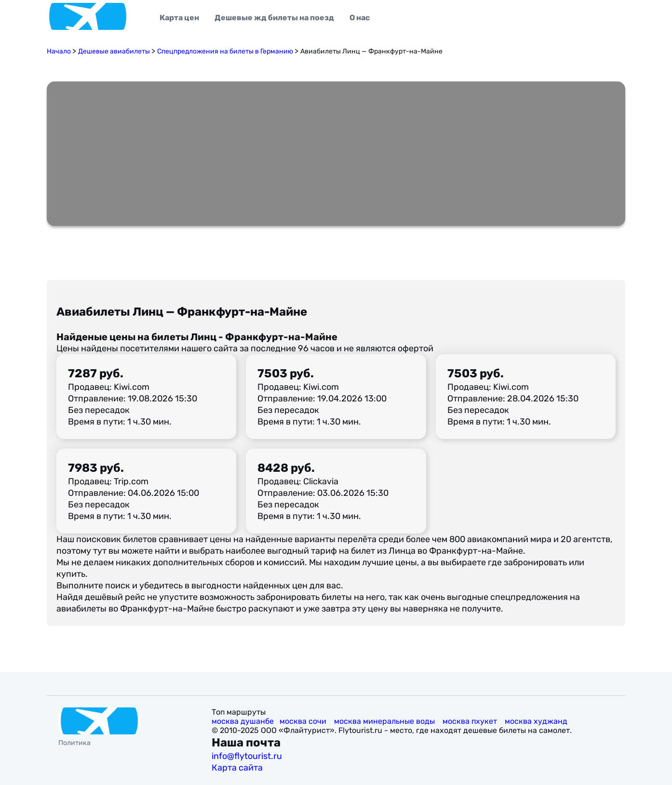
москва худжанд (537, 721)
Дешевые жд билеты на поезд (274, 18)
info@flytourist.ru (247, 756)
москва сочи (304, 721)
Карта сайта (238, 768)
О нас (360, 18)
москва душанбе (243, 721)
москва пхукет (471, 721)
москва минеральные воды (385, 721)
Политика (74, 743)
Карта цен (179, 18)
